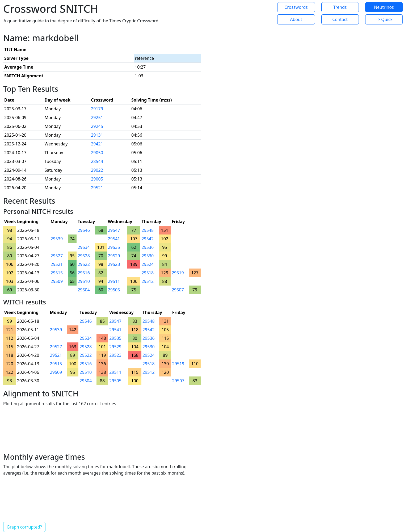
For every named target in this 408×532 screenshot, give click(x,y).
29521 (97, 188)
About (296, 19)
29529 (114, 256)
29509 (57, 281)
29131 (97, 135)
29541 (114, 239)
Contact (340, 19)
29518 (148, 273)
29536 (148, 247)
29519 (178, 273)
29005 (97, 179)
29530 (148, 256)
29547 (114, 230)
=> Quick (384, 19)
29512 (148, 281)
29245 (97, 126)
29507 (178, 290)
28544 (97, 161)
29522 (84, 264)
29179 (97, 109)
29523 (114, 264)
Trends (340, 7)
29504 (84, 290)
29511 (114, 281)
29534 (84, 247)
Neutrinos (384, 7)
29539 (57, 239)
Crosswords (296, 7)
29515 (57, 273)
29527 (57, 256)
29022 (97, 170)
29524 (148, 264)
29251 (97, 118)
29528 (84, 256)
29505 (114, 290)
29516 (84, 273)
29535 (114, 247)
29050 (97, 153)
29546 (84, 230)
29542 (148, 239)
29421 (97, 144)
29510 (84, 281)
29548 (148, 230)
